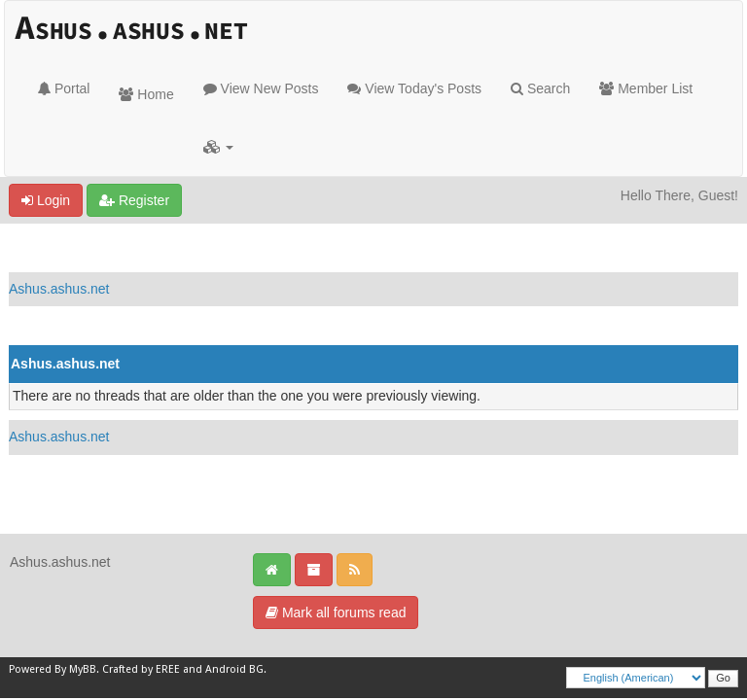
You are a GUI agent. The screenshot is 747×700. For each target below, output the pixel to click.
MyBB (83, 669)
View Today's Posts (414, 88)
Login (46, 200)
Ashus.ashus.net (59, 289)
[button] (218, 147)
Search (540, 88)
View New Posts (261, 88)
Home (146, 94)
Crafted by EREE (141, 669)
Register (134, 200)
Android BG (234, 669)
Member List (646, 88)
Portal (64, 88)
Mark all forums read (336, 612)
